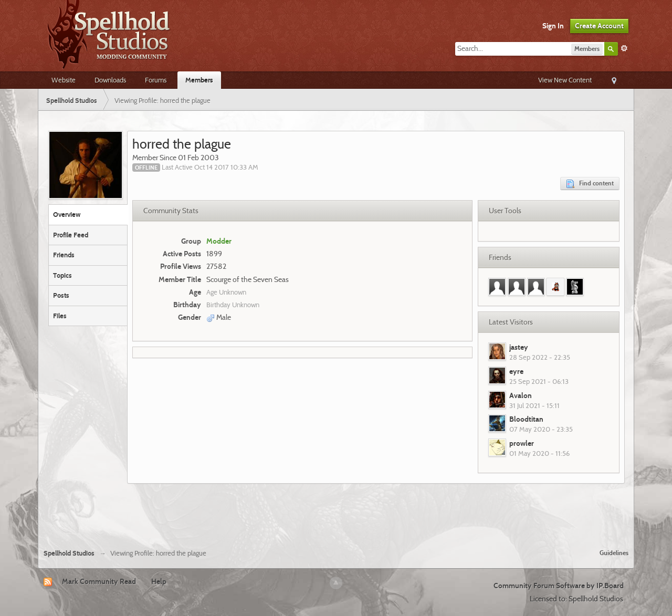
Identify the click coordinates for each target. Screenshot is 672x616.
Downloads (110, 80)
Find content (590, 184)
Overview (67, 214)
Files (60, 316)
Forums (156, 80)
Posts (61, 295)
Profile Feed (71, 235)
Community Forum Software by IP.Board (559, 586)
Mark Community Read (99, 581)
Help (159, 581)
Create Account (599, 26)
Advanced (624, 48)
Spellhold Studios (69, 553)
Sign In (553, 26)
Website (64, 80)
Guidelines (614, 553)
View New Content (565, 80)
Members (199, 80)
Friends (64, 255)
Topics (62, 275)
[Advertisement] (336, 512)
